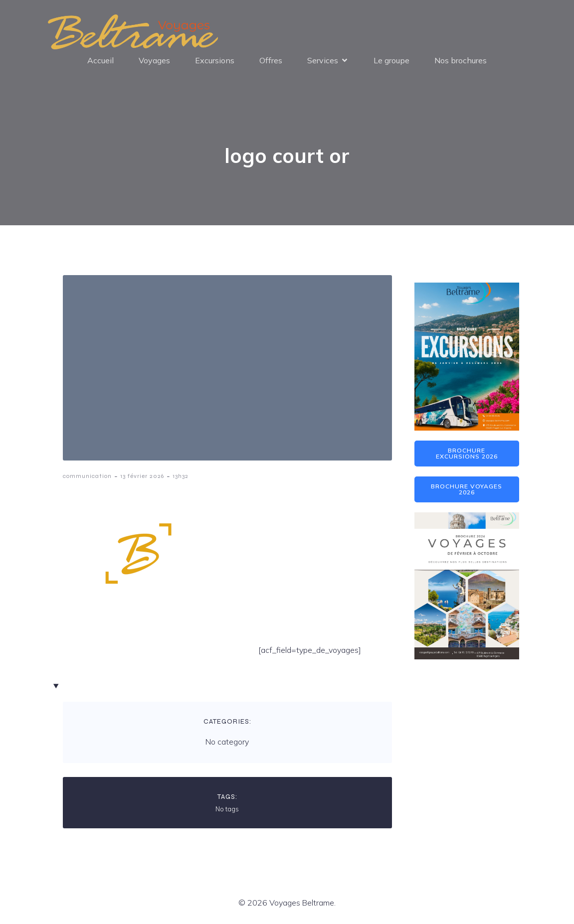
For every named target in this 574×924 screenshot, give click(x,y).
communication (87, 477)
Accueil (100, 61)
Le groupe (391, 61)
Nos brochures (461, 61)
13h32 (181, 477)
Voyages (154, 61)
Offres (271, 61)
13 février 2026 (142, 477)
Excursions (215, 61)
